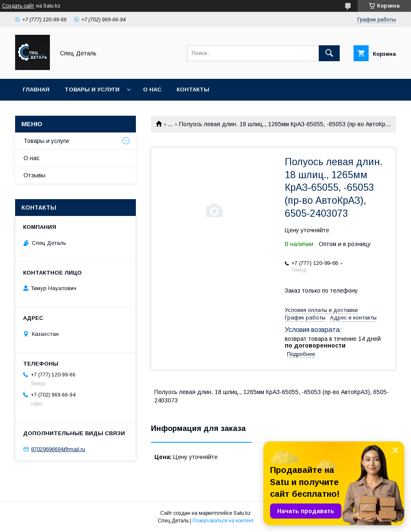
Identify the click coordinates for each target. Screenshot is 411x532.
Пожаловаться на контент (223, 521)
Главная (36, 90)
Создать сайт (18, 6)
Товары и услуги (92, 90)
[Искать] (329, 53)
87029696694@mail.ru (58, 449)
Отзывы (34, 175)
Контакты (193, 90)
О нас (152, 90)
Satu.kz (242, 513)
